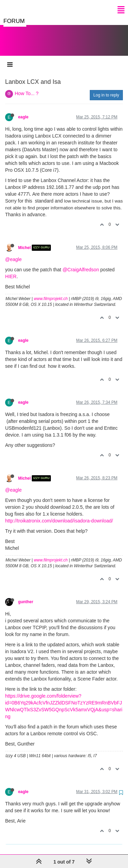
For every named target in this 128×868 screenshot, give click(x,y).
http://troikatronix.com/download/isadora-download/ (59, 514)
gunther (26, 595)
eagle (23, 110)
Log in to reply (106, 88)
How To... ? (27, 87)
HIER (11, 270)
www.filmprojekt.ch (51, 292)
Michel (24, 241)
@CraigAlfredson (81, 263)
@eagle (13, 252)
